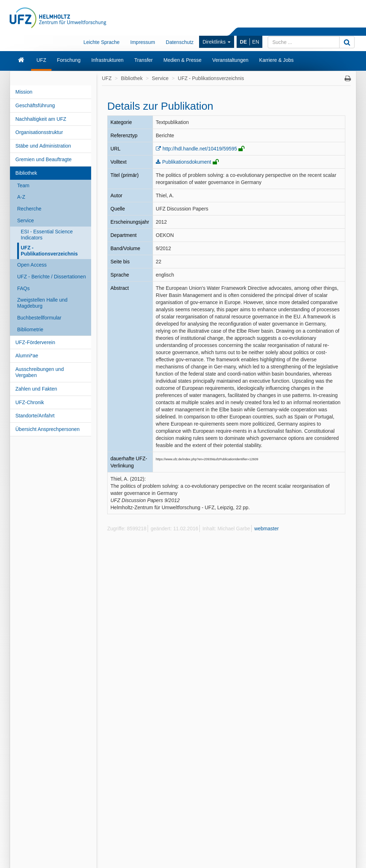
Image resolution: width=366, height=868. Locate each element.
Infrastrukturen (107, 60)
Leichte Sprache (101, 42)
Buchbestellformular (39, 318)
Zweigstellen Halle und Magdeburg (42, 303)
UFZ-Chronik (30, 402)
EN (256, 42)
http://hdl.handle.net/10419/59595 (200, 149)
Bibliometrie (30, 329)
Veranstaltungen (230, 60)
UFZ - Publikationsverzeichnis (49, 251)
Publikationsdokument (187, 162)
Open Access (32, 265)
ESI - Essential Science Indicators (47, 235)
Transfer (144, 60)
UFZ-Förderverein (35, 342)
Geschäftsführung (35, 105)
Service (26, 220)
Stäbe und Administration (43, 146)
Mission (24, 92)
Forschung (69, 60)
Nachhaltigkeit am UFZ (41, 119)
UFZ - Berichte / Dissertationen (51, 277)
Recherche (29, 209)
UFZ (41, 60)
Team (23, 185)
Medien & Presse (182, 60)
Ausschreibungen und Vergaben (39, 372)
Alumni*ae (27, 356)
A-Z (21, 197)
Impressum (143, 42)
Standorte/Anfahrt (35, 416)
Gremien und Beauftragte (43, 159)
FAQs (23, 288)
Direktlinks (217, 42)
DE (243, 42)
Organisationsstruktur (39, 132)
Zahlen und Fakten (36, 389)
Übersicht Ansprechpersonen (48, 429)
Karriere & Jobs (276, 60)
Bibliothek (26, 173)
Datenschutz (180, 42)
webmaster (266, 529)
